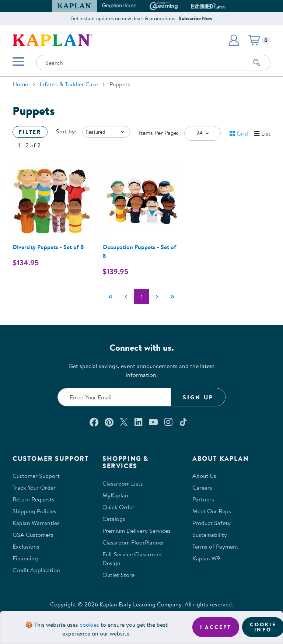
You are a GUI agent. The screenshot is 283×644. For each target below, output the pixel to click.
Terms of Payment (215, 546)
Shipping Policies (34, 511)
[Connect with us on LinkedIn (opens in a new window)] (138, 422)
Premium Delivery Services (137, 531)
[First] (111, 297)
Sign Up (198, 397)
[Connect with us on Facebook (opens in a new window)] (94, 422)
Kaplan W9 (206, 558)
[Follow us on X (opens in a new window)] (124, 422)
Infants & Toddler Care (69, 84)
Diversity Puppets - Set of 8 (48, 247)
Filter (30, 132)
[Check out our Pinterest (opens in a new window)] (109, 422)
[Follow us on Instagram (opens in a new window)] (168, 422)
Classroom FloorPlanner (133, 542)
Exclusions (26, 546)
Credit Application (36, 570)
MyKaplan (115, 495)
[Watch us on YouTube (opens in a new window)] (153, 422)
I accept (216, 627)
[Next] (157, 297)
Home (20, 84)
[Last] (172, 297)
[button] (234, 40)
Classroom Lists (123, 483)
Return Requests (34, 499)
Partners (203, 499)
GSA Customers (33, 535)
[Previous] (126, 297)
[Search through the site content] (153, 63)
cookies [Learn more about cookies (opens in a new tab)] (89, 624)
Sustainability (210, 535)
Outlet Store (118, 575)
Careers (202, 487)
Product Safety (212, 523)
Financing (25, 558)
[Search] (257, 63)
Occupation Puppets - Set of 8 (139, 251)
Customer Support (36, 476)
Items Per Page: (159, 133)
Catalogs (114, 519)
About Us (204, 476)
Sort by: (66, 131)
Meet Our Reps (212, 511)
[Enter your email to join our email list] (114, 397)
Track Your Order (34, 487)
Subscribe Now (196, 18)
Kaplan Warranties (36, 523)
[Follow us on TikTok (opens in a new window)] (183, 422)
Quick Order (118, 507)
